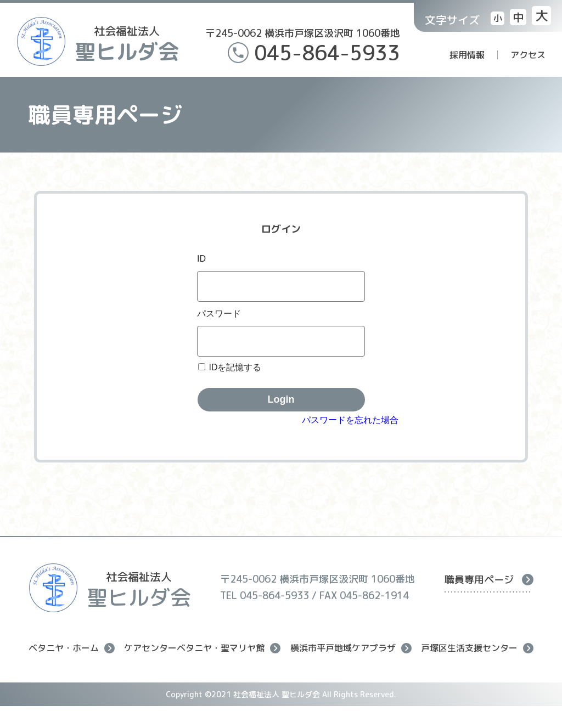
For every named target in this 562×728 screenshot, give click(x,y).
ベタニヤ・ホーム (72, 648)
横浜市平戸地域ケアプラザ (351, 648)
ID (201, 259)
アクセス (528, 55)
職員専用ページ (489, 580)
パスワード (219, 314)
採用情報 (467, 55)
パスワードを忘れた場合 (350, 420)
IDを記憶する (235, 367)
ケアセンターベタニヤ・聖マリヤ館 (202, 648)
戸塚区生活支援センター (477, 648)
